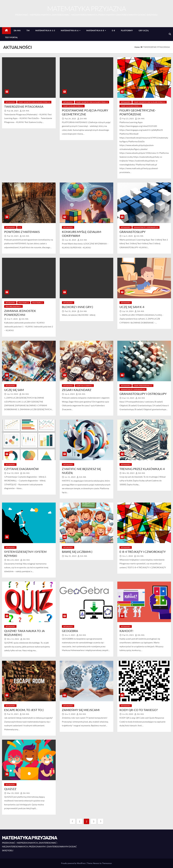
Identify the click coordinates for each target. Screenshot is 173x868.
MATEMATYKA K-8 (96, 30)
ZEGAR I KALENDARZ (77, 390)
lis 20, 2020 (128, 714)
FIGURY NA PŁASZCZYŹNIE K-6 (73, 106)
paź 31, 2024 (71, 311)
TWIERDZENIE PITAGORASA (24, 107)
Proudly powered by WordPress (74, 863)
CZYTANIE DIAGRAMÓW (21, 469)
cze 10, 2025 (71, 240)
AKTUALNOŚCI (10, 102)
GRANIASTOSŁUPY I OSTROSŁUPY (143, 394)
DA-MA (17, 30)
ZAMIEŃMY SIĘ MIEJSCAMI (81, 710)
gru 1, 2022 (128, 556)
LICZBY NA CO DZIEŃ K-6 (84, 386)
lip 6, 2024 (70, 394)
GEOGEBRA (70, 631)
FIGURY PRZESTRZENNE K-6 (143, 386)
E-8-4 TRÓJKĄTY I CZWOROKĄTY (143, 552)
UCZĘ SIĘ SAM (14, 390)
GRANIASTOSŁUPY (133, 232)
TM (28, 30)
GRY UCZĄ (144, 30)
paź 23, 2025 (128, 119)
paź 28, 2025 (13, 111)
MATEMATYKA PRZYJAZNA (86, 8)
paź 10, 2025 (13, 236)
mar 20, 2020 (13, 793)
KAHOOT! (126, 631)
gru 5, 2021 (70, 635)
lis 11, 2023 (70, 477)
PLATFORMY (127, 30)
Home (137, 47)
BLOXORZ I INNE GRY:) (78, 307)
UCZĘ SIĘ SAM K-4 (132, 307)
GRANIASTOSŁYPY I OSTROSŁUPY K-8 (146, 227)
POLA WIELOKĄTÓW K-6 (13, 306)
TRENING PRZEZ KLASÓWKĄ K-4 (142, 469)
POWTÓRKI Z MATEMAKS (22, 232)
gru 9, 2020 (70, 714)
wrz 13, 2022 (13, 639)
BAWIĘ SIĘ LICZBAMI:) (77, 552)
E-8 (113, 30)
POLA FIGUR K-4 (24, 303)
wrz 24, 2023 (13, 560)
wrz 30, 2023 (129, 473)
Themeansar (107, 863)
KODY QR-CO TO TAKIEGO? (139, 710)
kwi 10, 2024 (13, 473)
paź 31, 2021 (128, 635)
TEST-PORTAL (11, 37)
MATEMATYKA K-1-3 (45, 30)
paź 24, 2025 (71, 119)
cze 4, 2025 (128, 236)
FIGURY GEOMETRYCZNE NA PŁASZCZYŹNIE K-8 (34, 102)
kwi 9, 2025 (13, 319)
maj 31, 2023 (71, 556)
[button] (170, 34)
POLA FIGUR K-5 (38, 303)
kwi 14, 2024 (129, 398)
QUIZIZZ (10, 789)
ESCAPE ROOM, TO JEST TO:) (24, 710)
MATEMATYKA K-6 (71, 30)
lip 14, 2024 (128, 311)
